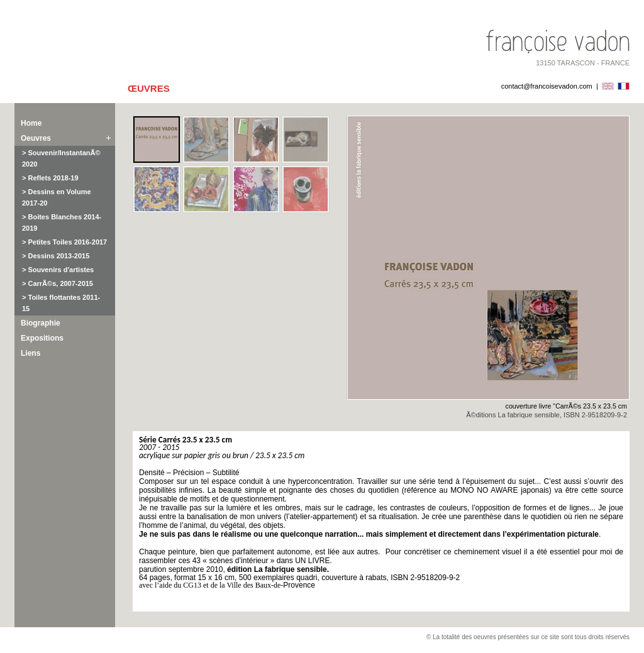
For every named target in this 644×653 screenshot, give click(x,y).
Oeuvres (36, 138)
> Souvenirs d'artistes (58, 270)
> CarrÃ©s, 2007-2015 (58, 283)
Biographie (41, 323)
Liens (31, 353)
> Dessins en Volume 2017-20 (57, 197)
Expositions (42, 338)
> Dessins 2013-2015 (56, 256)
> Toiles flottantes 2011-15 (61, 303)
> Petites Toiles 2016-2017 (64, 242)
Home (31, 123)
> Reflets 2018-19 (50, 178)
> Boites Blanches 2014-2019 (62, 222)
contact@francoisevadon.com (547, 86)
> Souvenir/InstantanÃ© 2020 (61, 158)
